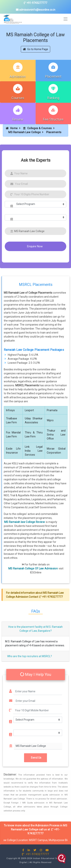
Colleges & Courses (37, 128)
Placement (53, 76)
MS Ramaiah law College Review (25, 522)
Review (18, 119)
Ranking (53, 98)
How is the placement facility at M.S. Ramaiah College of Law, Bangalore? (35, 629)
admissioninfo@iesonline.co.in (36, 10)
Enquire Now (35, 246)
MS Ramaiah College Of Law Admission (33, 568)
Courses (18, 98)
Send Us (35, 758)
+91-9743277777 (35, 3)
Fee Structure (53, 119)
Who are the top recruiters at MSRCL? (30, 656)
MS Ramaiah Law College (25, 132)
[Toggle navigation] (66, 19)
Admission (18, 76)
